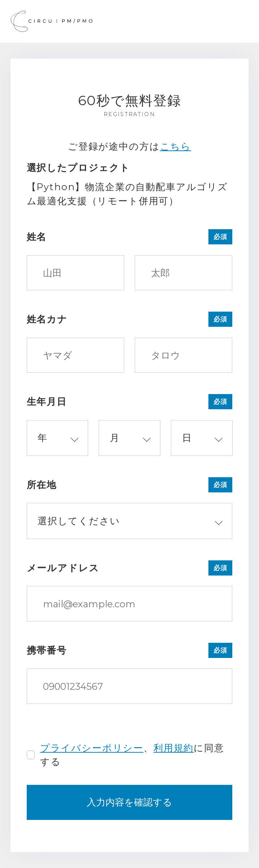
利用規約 (174, 748)
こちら (176, 146)
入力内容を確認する (129, 802)
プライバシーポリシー (92, 748)
